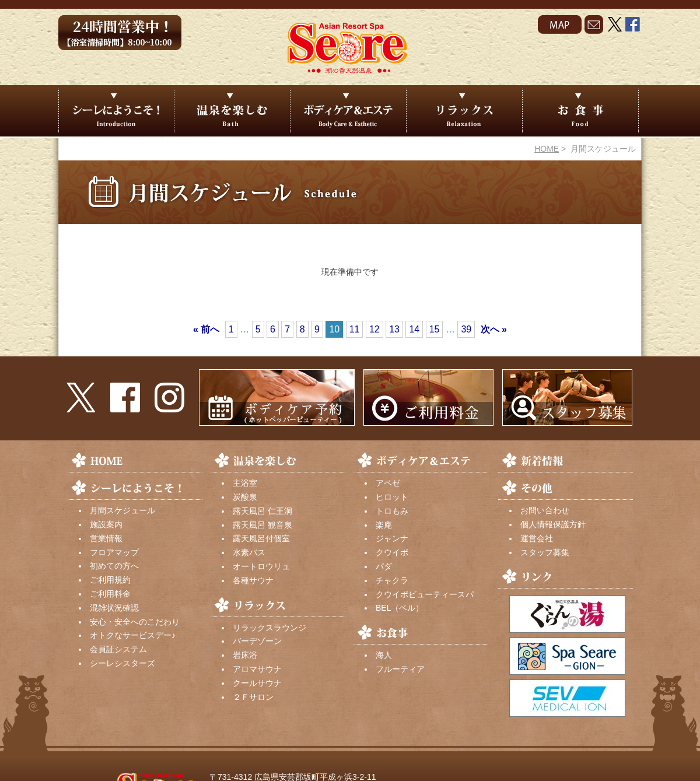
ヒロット (392, 497)
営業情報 (106, 538)
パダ (384, 566)
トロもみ (392, 511)
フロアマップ (114, 552)
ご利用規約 (110, 580)
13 (394, 329)
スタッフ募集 (545, 552)
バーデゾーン (257, 641)
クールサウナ (257, 683)
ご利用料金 (110, 594)
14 (414, 329)
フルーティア (400, 669)
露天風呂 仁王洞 (262, 511)
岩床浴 (245, 655)
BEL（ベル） (400, 608)
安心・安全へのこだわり (135, 622)
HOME (547, 149)
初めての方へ (114, 566)
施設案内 (106, 524)
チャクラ (392, 580)
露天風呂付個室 (261, 538)
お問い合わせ (545, 510)
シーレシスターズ (123, 663)
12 (374, 329)
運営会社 (537, 538)
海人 (384, 655)
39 (466, 329)
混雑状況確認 (114, 608)
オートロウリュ (261, 566)
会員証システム (118, 649)
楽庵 (384, 525)
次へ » (494, 329)
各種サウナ (253, 580)
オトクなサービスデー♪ (133, 635)
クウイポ (392, 552)
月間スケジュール (123, 510)
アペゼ (388, 483)
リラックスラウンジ (269, 628)
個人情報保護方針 (553, 524)
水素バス (249, 552)
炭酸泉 (245, 497)
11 (355, 329)
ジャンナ (392, 538)
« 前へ (206, 329)
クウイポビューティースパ (425, 594)
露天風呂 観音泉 (262, 525)
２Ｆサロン (253, 697)
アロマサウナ (257, 669)
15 (435, 329)
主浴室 (245, 483)
